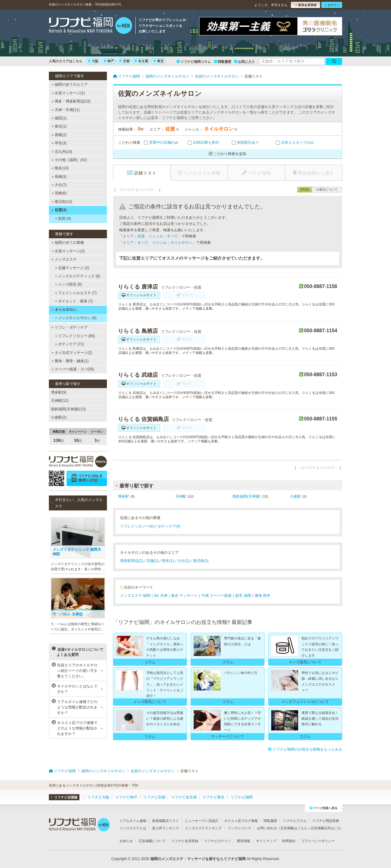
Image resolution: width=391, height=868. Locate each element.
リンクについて (239, 828)
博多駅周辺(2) (132, 561)
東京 (159, 61)
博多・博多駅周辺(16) (71, 101)
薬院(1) (59, 118)
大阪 (93, 61)
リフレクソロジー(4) (137, 526)
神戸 (109, 61)
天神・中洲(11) (66, 110)
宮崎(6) (59, 193)
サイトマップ (266, 841)
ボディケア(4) (169, 526)
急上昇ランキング (166, 828)
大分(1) (183, 561)
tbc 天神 (161, 596)
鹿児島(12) (62, 202)
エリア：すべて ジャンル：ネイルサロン (158, 243)
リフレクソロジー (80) (75, 336)
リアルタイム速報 (133, 821)
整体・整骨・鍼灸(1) (70, 361)
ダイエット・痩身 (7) (74, 301)
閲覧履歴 (223, 62)
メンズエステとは (133, 828)
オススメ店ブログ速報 (241, 821)
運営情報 (243, 841)
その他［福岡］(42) (69, 160)
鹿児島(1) (201, 561)
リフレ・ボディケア (69, 327)
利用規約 (289, 841)
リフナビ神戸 (126, 797)
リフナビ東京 (214, 797)
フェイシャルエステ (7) (76, 293)
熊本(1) (168, 561)
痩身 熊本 (263, 596)
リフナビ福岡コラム (194, 62)
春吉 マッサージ (184, 596)
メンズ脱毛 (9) (68, 284)
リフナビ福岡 (242, 797)
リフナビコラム (295, 821)
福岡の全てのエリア (70, 85)
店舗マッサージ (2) (72, 268)
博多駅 (123, 496)
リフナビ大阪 (98, 797)
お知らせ (126, 841)
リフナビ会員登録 (185, 841)
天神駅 (181, 496)
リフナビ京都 (154, 797)
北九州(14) (62, 152)
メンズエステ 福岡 (135, 596)
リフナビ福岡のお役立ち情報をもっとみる (305, 749)
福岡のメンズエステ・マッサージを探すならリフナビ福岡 (198, 859)
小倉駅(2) (59, 417)
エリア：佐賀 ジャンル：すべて (150, 236)
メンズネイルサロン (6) (76, 318)
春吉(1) (59, 126)
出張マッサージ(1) (68, 93)
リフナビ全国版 (64, 797)
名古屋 (141, 61)
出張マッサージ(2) (68, 251)
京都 (124, 61)
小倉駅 (295, 496)
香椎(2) (59, 135)
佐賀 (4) (63, 218)
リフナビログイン (217, 841)
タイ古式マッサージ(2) (72, 353)
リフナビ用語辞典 (326, 821)
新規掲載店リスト (166, 821)
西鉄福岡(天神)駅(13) (68, 409)
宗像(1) (153, 561)
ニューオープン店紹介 (202, 821)
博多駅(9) (59, 392)
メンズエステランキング (203, 828)
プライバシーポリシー (318, 841)
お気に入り (244, 62)
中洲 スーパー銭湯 (216, 596)
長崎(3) (59, 177)
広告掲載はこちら (294, 828)
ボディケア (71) (69, 344)
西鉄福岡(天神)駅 (247, 496)
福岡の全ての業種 (68, 243)
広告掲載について (152, 841)
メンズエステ (64, 259)
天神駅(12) (60, 401)
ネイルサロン (64, 310)
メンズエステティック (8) (78, 276)
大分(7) (59, 185)
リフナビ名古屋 (184, 797)
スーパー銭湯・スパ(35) (73, 369)
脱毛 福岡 (243, 596)
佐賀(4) (59, 210)
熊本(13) (60, 168)
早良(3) (59, 143)
